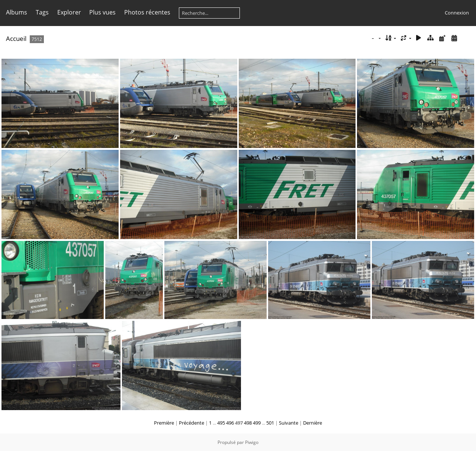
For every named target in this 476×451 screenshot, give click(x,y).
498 (248, 423)
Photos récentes (147, 12)
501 (270, 423)
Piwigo (252, 442)
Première (164, 423)
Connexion (457, 13)
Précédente (192, 423)
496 (230, 423)
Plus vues (102, 12)
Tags (42, 12)
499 (257, 423)
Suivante (289, 423)
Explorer (69, 12)
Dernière (313, 423)
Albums (17, 12)
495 (221, 423)
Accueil (16, 38)
